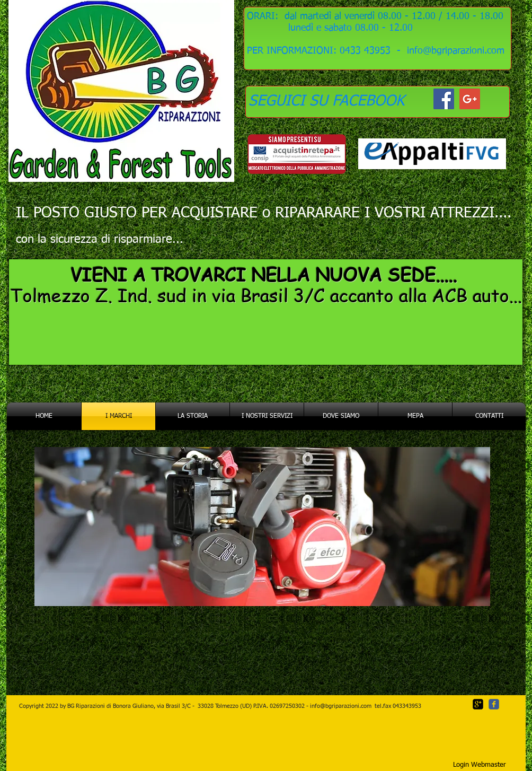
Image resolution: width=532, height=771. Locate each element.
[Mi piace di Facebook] (354, 743)
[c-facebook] (494, 704)
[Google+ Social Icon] (470, 99)
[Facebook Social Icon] (444, 99)
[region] (266, 314)
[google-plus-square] (478, 704)
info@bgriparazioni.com (341, 706)
